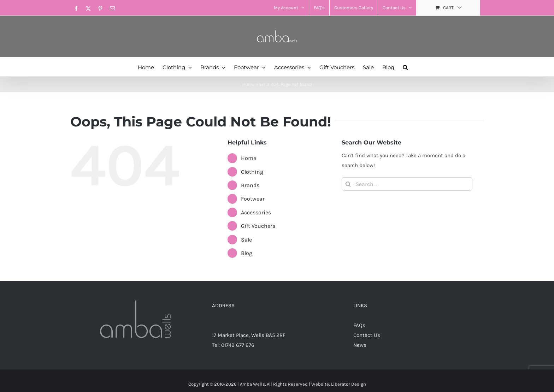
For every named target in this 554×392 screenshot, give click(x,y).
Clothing (252, 172)
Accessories (256, 212)
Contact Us (367, 335)
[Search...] (407, 184)
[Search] (348, 184)
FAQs (359, 325)
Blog (247, 253)
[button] (405, 67)
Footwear (253, 199)
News (360, 345)
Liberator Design (349, 384)
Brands (250, 185)
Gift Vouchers (258, 226)
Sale (246, 240)
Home (249, 84)
